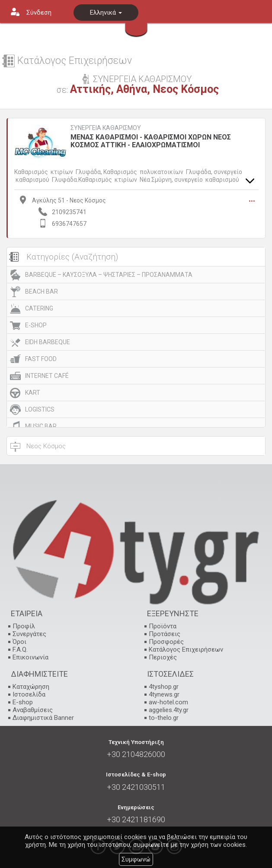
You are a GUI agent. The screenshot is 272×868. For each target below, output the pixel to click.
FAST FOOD (41, 359)
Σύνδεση (39, 13)
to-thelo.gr (164, 718)
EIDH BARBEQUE (48, 342)
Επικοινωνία (30, 657)
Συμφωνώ (136, 859)
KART (33, 393)
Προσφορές (166, 642)
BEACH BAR (42, 291)
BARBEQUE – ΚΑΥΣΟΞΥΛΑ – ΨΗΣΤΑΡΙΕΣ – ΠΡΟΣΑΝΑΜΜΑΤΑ (109, 275)
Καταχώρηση (31, 687)
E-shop (23, 702)
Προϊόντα (163, 626)
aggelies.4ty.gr (169, 710)
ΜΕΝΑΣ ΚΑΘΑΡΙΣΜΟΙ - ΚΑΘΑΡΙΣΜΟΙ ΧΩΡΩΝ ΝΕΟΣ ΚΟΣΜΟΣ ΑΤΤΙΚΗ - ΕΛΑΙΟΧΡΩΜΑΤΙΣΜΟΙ (151, 141)
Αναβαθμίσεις (33, 710)
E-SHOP (36, 325)
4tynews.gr (164, 694)
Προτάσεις (165, 634)
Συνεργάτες (29, 634)
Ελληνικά (106, 13)
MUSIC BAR (41, 426)
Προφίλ (24, 626)
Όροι (19, 642)
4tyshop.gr (164, 687)
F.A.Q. (20, 649)
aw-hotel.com (168, 702)
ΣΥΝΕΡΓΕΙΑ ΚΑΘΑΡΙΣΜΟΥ (106, 128)
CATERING (39, 308)
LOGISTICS (40, 409)
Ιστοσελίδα (29, 694)
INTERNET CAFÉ (47, 376)
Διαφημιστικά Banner (43, 718)
